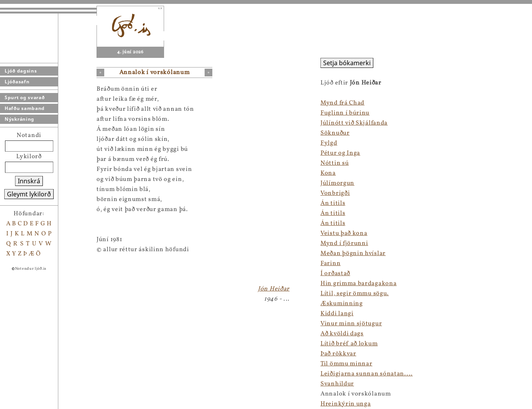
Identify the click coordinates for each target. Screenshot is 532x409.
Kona (328, 173)
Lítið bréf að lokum (349, 344)
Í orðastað (335, 274)
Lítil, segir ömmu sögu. (355, 294)
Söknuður (335, 133)
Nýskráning (19, 119)
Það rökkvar (338, 354)
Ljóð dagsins (21, 71)
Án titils (333, 203)
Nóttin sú (335, 163)
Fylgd (329, 143)
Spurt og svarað (25, 97)
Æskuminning (342, 304)
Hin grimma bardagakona (358, 284)
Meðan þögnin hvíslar (353, 254)
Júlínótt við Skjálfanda (354, 123)
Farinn (330, 264)
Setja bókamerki (347, 63)
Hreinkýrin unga (346, 404)
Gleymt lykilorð (29, 194)
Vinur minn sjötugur (351, 324)
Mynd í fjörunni (344, 243)
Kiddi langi (337, 314)
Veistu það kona (344, 233)
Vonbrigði (335, 193)
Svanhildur (337, 384)
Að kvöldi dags (342, 334)
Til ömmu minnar (346, 364)
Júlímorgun (337, 183)
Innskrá (29, 181)
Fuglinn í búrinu (345, 113)
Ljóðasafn (17, 82)
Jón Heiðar (274, 289)
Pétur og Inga (340, 153)
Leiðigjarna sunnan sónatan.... (367, 374)
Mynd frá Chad (342, 103)
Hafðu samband (25, 108)
